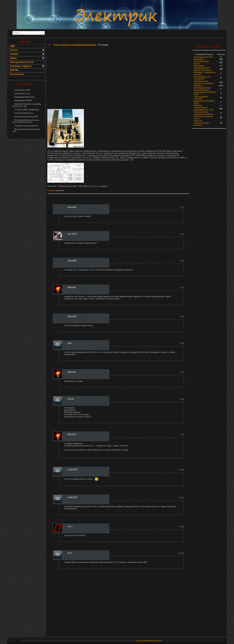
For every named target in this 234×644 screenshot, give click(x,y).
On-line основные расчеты (25, 126)
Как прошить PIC (21, 93)
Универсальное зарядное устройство (204, 82)
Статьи (57, 45)
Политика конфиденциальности (149, 641)
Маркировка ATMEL (22, 100)
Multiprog (198, 105)
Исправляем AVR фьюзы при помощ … (204, 69)
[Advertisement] (26, 199)
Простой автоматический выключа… (201, 123)
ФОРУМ (14, 70)
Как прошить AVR (21, 90)
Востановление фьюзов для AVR (26, 130)
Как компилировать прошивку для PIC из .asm (27, 105)
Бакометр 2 (199, 59)
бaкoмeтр (198, 86)
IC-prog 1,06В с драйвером (26, 110)
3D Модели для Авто (203, 57)
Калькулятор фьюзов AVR (25, 117)
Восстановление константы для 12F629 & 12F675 (26, 121)
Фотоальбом (17, 74)
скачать (96, 186)
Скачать (51, 190)
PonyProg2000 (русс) (23, 113)
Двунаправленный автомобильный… (202, 89)
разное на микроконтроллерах (80, 45)
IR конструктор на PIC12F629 (202, 78)
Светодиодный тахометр (201, 98)
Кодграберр (199, 66)
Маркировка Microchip (23, 97)
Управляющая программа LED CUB (203, 109)
